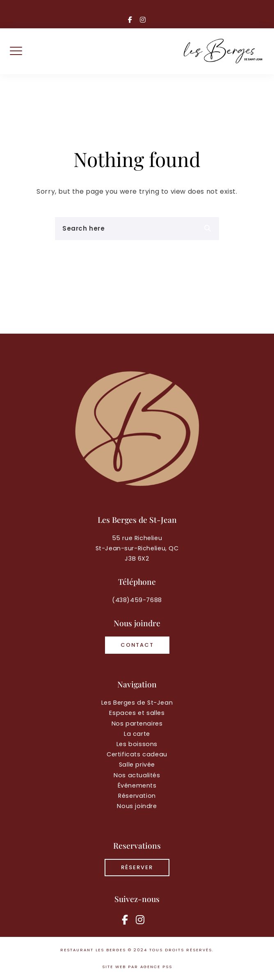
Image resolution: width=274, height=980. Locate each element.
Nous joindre (137, 806)
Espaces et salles (137, 713)
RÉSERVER (137, 867)
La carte (137, 734)
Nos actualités (137, 775)
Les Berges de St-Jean (137, 703)
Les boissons (137, 744)
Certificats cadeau (137, 754)
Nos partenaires (137, 724)
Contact (137, 645)
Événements (137, 785)
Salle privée (137, 765)
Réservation (137, 796)
